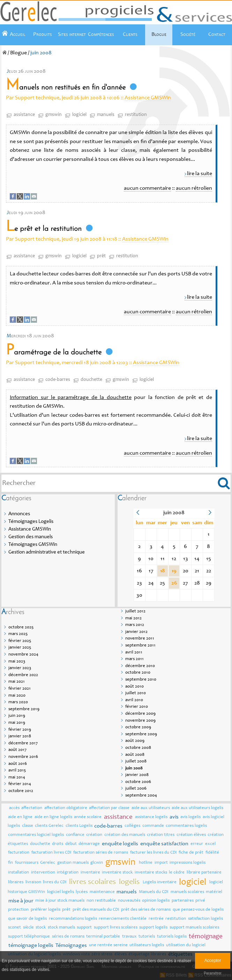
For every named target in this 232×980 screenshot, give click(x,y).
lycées (82, 892)
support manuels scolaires (194, 928)
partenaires (183, 901)
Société (188, 34)
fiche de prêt (191, 853)
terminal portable (103, 937)
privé (200, 901)
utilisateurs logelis (147, 945)
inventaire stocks (151, 873)
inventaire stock (117, 873)
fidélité (212, 853)
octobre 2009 (138, 727)
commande (153, 826)
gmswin (54, 115)
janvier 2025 (20, 648)
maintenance (102, 892)
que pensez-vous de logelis (198, 910)
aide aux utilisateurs (151, 808)
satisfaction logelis (205, 919)
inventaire (90, 873)
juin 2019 (17, 716)
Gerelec (48, 863)
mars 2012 (135, 625)
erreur (197, 844)
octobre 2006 (138, 782)
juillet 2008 (136, 762)
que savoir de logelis (27, 919)
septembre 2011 (140, 646)
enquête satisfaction (164, 844)
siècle (28, 928)
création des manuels (125, 835)
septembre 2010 (141, 680)
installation (18, 873)
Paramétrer (213, 973)
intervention (43, 873)
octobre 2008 (138, 748)
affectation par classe (109, 808)
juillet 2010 (136, 693)
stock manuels (61, 928)
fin (10, 863)
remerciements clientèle (123, 919)
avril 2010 (134, 700)
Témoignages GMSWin (33, 545)
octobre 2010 (138, 673)
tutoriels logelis (172, 937)
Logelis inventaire (160, 882)
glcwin (97, 863)
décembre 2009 (140, 714)
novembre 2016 (23, 757)
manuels (106, 115)
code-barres (58, 380)
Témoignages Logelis (31, 522)
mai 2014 (17, 778)
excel (210, 844)
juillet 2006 (136, 789)
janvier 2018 (20, 736)
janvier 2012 (136, 632)
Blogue (159, 34)
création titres (161, 835)
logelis (129, 882)
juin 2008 (134, 769)
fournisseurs (27, 863)
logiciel (79, 115)
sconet (14, 928)
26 (174, 583)
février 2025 (20, 641)
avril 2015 (17, 771)
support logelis (153, 928)
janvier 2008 (137, 775)
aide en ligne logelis (53, 817)
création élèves (191, 835)
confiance (75, 835)
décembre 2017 (23, 743)
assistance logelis (151, 817)
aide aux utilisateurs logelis (197, 808)
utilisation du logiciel (186, 945)
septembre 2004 (141, 796)
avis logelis (190, 817)
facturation (19, 853)
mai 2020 (17, 696)
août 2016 (18, 764)
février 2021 (20, 689)
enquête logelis (120, 844)
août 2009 (135, 741)
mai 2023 (17, 662)
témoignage (206, 937)
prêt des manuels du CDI (96, 910)
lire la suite (200, 174)
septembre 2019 (24, 709)
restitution (136, 115)
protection (18, 910)
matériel (214, 892)
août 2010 (134, 687)
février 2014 (20, 784)
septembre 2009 (141, 734)
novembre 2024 (23, 655)
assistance (24, 115)
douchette (91, 380)
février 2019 (20, 730)
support (84, 928)
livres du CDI (55, 882)
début (71, 844)
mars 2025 (18, 634)
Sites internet (72, 34)
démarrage (89, 844)
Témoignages (71, 946)
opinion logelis (156, 901)
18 (163, 571)
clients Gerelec (49, 826)
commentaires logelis (186, 826)
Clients (130, 34)
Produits (43, 34)
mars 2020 (18, 702)
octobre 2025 (21, 628)
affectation (32, 808)
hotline (146, 863)
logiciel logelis (61, 892)
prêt (101, 256)
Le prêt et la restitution (44, 229)
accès (14, 808)
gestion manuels (73, 863)
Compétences (101, 34)
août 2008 (135, 755)
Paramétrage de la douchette (54, 352)
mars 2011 (134, 659)
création (94, 835)
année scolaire (88, 817)
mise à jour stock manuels (60, 901)
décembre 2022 (23, 675)
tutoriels (147, 937)
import (161, 863)
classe (28, 826)
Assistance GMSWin (148, 98)
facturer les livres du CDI (154, 853)
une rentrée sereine (108, 945)
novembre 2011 (140, 639)
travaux (129, 937)
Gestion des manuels (31, 537)
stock (41, 928)
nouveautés (129, 901)
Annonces (19, 514)
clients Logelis (79, 826)
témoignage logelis (31, 946)
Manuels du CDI (154, 892)
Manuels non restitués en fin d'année (66, 88)
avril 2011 (134, 653)
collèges (132, 826)
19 (174, 571)
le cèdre (177, 873)
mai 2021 (17, 682)
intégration (68, 873)
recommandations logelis (73, 919)
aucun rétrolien (194, 188)
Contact (217, 34)
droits (58, 844)
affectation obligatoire (66, 808)
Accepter (213, 961)
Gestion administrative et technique (47, 552)
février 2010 (137, 707)
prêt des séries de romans (146, 910)
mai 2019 (17, 723)
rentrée (156, 919)
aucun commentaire (147, 188)
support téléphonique (29, 937)
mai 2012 (133, 618)
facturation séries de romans (101, 853)
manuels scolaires (187, 892)
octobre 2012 (21, 791)
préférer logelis (46, 910)
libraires (16, 882)
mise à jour (21, 901)
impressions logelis (188, 863)
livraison (33, 882)
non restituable (101, 901)
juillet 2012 (135, 611)
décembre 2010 (140, 666)
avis (174, 817)
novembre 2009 (140, 721)
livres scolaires (92, 882)
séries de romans (68, 937)
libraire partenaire (204, 873)
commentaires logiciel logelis (36, 835)
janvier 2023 (20, 668)
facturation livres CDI (51, 853)
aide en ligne (20, 817)
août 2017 (17, 750)
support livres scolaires (116, 928)
